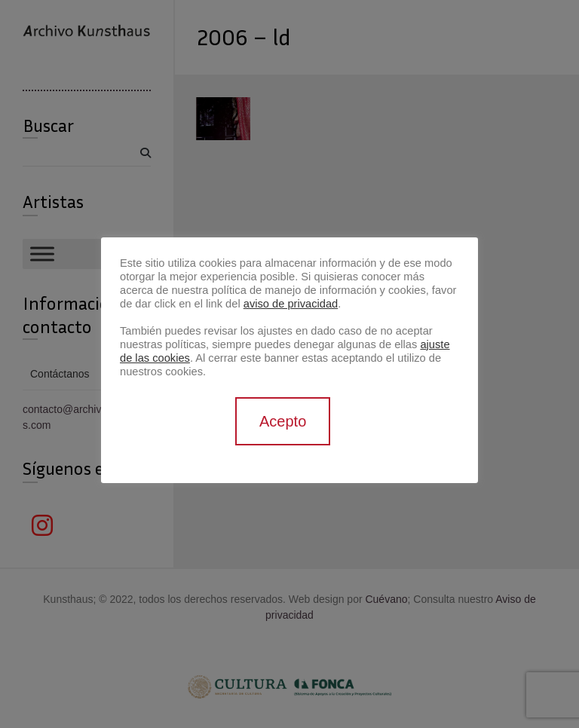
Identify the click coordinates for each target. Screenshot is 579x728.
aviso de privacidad (291, 304)
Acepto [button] (283, 421)
